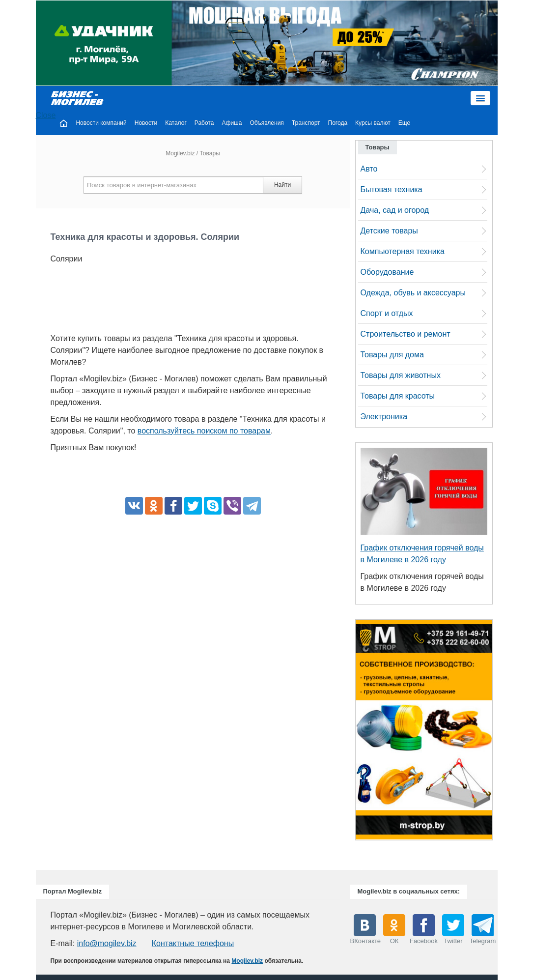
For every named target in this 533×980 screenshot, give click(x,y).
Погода (338, 123)
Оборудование (387, 272)
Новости (146, 123)
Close (46, 115)
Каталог (176, 123)
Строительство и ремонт (406, 334)
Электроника (384, 417)
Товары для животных (401, 375)
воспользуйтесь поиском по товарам (204, 431)
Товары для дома (392, 355)
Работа (204, 123)
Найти (282, 185)
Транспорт (306, 123)
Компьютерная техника (403, 251)
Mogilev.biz (180, 153)
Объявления (266, 123)
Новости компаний (101, 123)
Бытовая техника (392, 189)
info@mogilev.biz (107, 943)
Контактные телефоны (193, 943)
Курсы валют (373, 123)
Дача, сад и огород (395, 210)
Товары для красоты (398, 396)
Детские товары (389, 231)
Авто (369, 169)
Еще (404, 123)
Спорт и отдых (387, 313)
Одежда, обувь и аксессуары (413, 293)
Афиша (232, 123)
